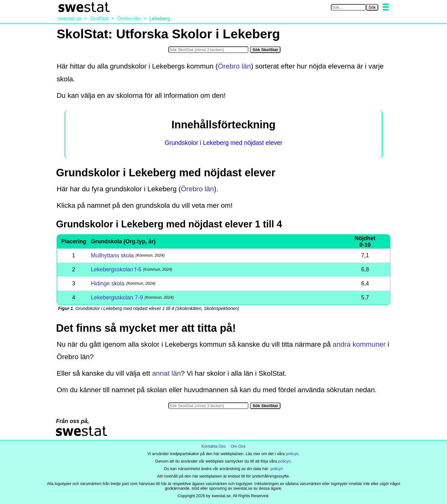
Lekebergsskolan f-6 (116, 269)
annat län (166, 373)
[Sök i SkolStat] (208, 50)
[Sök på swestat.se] (348, 7)
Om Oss (238, 446)
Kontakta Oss (214, 446)
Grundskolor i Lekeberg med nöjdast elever (223, 143)
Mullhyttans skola (112, 255)
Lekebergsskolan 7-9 (117, 297)
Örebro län (234, 66)
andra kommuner (359, 344)
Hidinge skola (108, 283)
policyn (292, 454)
